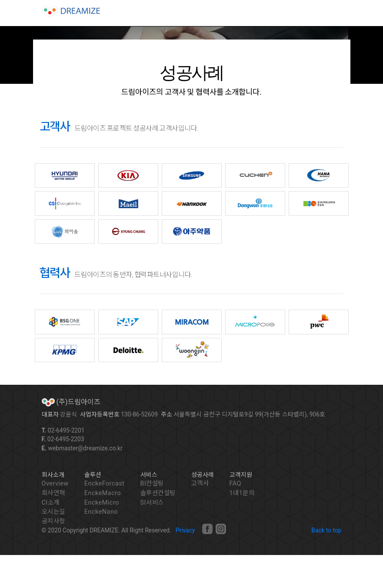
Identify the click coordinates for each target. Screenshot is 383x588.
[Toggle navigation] (330, 12)
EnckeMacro (103, 493)
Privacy (185, 530)
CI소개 (51, 503)
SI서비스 (152, 503)
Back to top (326, 530)
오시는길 (53, 512)
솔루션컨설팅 (158, 493)
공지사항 (53, 521)
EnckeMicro (102, 503)
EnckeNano (101, 512)
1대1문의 (242, 493)
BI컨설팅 (152, 484)
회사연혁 (53, 493)
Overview (55, 484)
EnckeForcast (105, 484)
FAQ (235, 484)
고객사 (200, 484)
